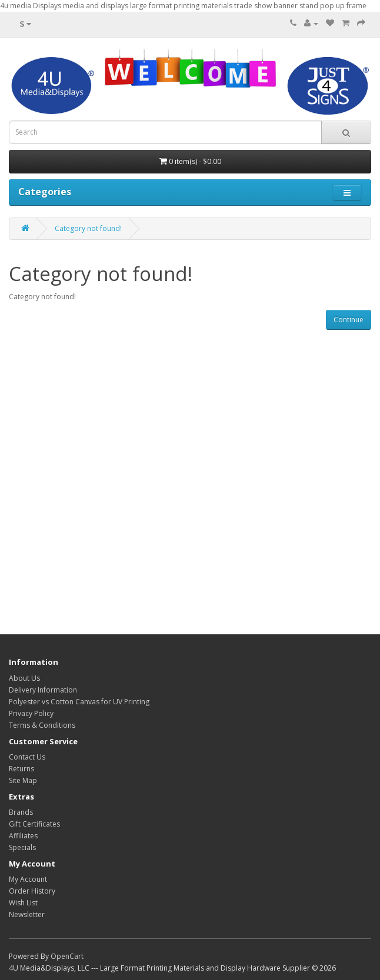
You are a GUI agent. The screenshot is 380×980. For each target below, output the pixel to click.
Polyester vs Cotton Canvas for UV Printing (79, 702)
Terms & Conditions (42, 725)
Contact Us (27, 757)
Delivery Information (43, 690)
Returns (21, 769)
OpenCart (67, 956)
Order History (32, 891)
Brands (21, 812)
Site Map (23, 780)
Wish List (23, 903)
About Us (24, 678)
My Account (28, 879)
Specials (22, 847)
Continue (349, 320)
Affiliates (23, 836)
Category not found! (88, 228)
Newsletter (27, 914)
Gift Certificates (34, 824)
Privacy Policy (31, 713)
